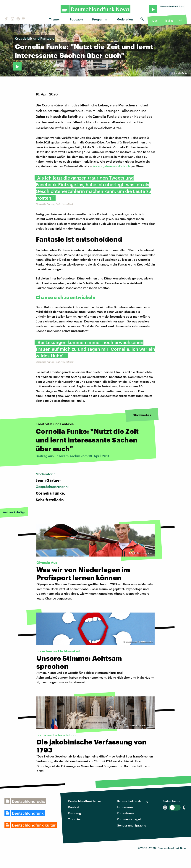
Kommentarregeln (130, 819)
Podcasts (76, 19)
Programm (100, 19)
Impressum (125, 807)
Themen (55, 19)
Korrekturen (125, 813)
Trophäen (75, 819)
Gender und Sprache (131, 825)
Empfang (75, 813)
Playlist (168, 21)
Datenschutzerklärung (133, 801)
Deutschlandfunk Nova (84, 801)
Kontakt (74, 807)
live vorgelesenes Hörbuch (111, 166)
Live (155, 21)
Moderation (125, 19)
